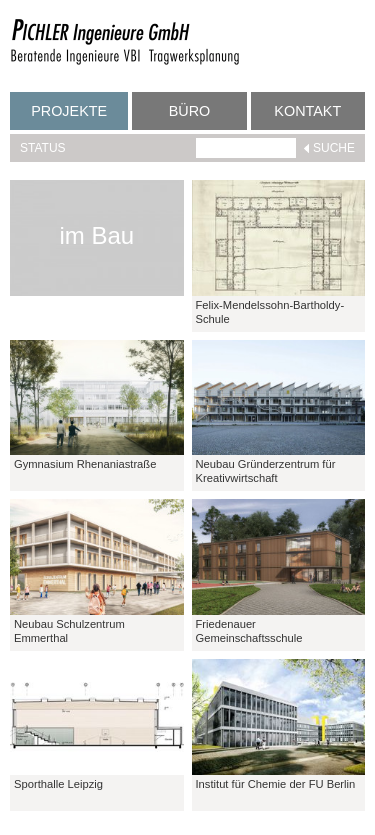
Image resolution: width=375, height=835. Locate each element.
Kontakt (307, 111)
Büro (190, 111)
